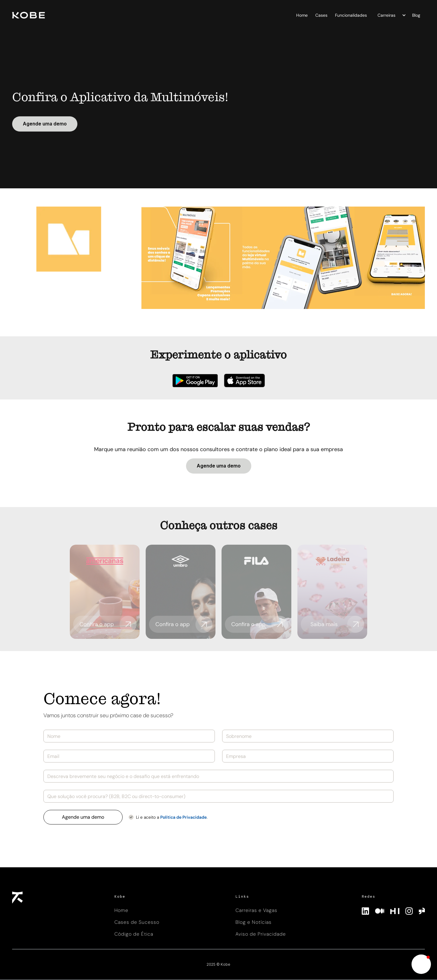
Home (302, 15)
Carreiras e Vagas (256, 910)
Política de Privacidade (183, 817)
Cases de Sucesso (137, 922)
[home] (103, 15)
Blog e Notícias (254, 922)
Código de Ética (134, 934)
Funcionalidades (351, 15)
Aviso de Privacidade (261, 934)
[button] (390, 15)
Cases (321, 15)
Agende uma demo (45, 124)
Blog (416, 15)
